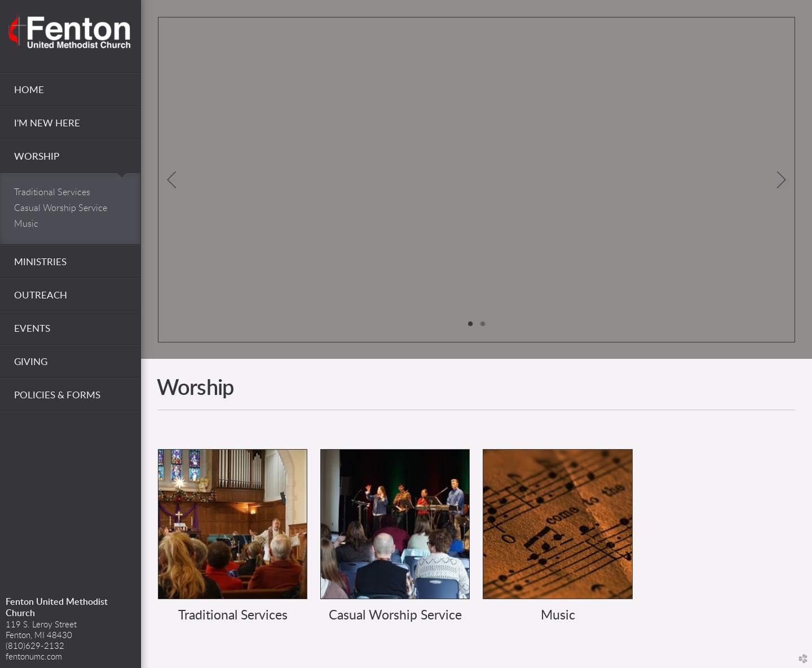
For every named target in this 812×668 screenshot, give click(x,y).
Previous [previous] (171, 180)
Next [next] (782, 180)
